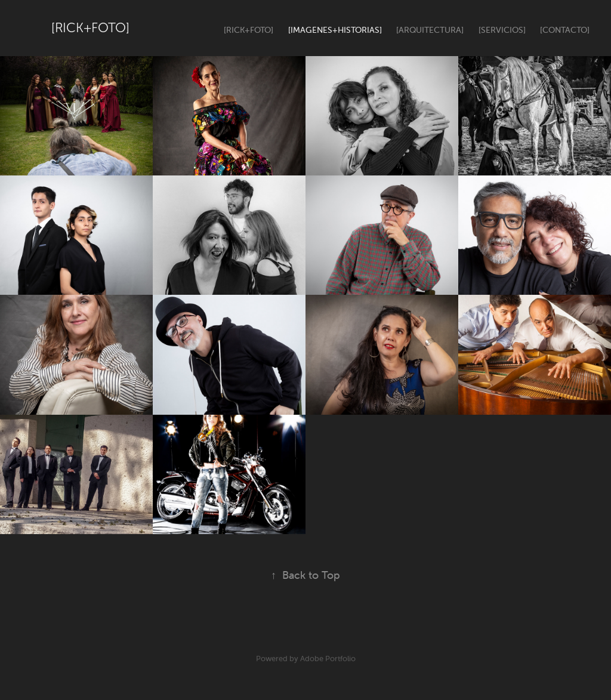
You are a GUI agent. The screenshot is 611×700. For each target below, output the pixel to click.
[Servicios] (502, 30)
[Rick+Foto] (90, 28)
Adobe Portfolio (328, 659)
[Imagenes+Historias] (335, 30)
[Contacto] (565, 30)
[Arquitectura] (430, 30)
